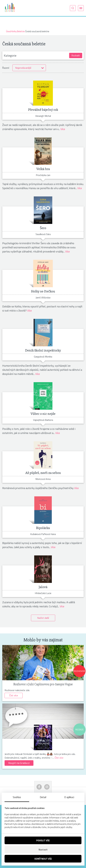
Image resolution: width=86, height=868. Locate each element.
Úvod (9, 31)
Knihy (14, 31)
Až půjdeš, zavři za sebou (43, 473)
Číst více (14, 695)
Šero (43, 228)
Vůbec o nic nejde (43, 414)
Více (63, 129)
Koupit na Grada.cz (19, 763)
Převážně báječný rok (43, 110)
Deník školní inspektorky (43, 350)
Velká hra (43, 169)
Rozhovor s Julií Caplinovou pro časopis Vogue (43, 684)
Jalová (43, 587)
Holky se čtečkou (43, 291)
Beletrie (21, 31)
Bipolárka (43, 528)
